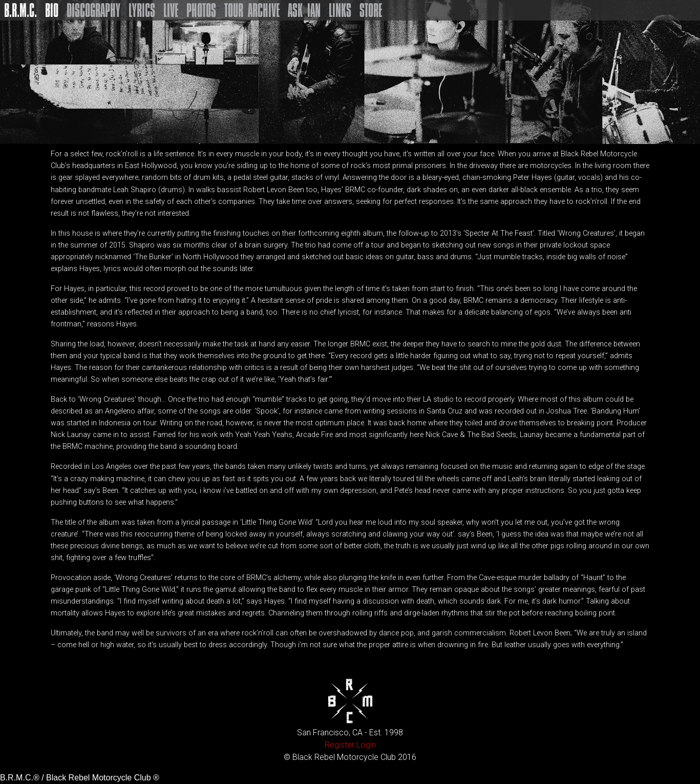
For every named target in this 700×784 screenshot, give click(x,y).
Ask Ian (304, 10)
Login (366, 745)
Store (371, 10)
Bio (52, 10)
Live (171, 10)
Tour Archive (252, 10)
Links (340, 10)
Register (340, 745)
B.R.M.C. (20, 10)
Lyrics (142, 10)
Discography (93, 10)
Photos (201, 10)
